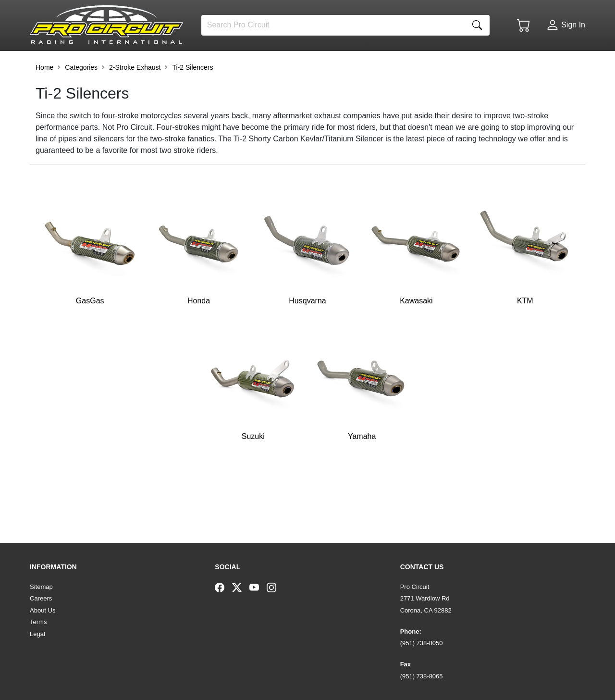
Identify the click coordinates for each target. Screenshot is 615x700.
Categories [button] (81, 93)
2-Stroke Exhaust (135, 93)
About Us (43, 610)
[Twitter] (241, 587)
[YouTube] (258, 587)
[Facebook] (223, 587)
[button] (60, 63)
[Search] (333, 25)
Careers (41, 598)
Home (44, 93)
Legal (37, 634)
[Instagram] (275, 587)
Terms (38, 622)
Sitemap (41, 587)
